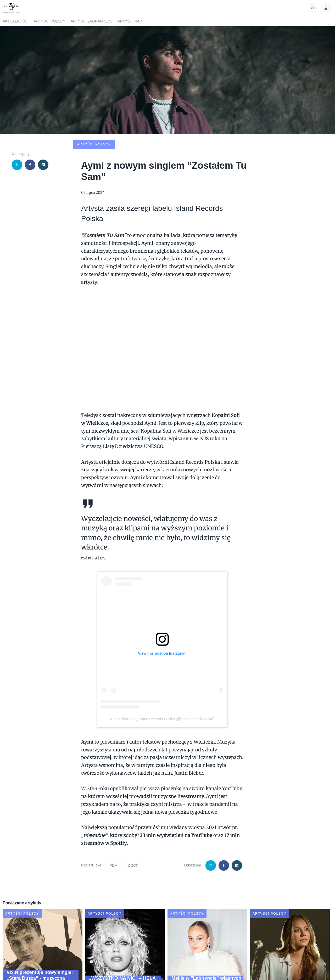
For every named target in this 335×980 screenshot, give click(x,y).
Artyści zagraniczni (91, 21)
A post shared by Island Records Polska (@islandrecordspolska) (162, 679)
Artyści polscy (50, 21)
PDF (113, 826)
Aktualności (16, 21)
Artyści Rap (130, 21)
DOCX (133, 826)
